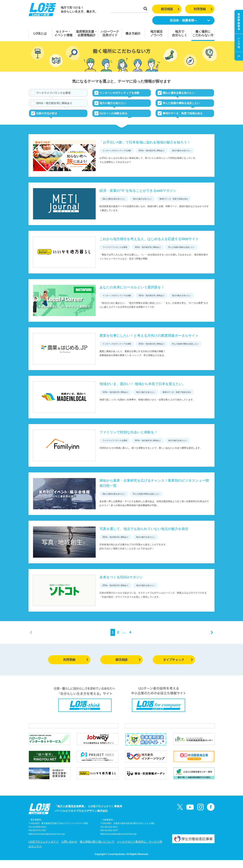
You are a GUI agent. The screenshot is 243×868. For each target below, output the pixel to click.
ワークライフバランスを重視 (53, 93)
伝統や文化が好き (47, 113)
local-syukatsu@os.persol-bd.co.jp (49, 842)
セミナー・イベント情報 (63, 33)
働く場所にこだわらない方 (203, 33)
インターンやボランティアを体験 (119, 93)
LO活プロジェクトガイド (44, 850)
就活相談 (170, 9)
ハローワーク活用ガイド (110, 33)
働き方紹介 (133, 33)
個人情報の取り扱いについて (97, 850)
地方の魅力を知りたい (113, 103)
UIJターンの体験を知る (114, 113)
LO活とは (40, 33)
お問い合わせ (69, 850)
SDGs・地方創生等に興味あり (54, 103)
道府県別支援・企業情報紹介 (87, 33)
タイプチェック (178, 660)
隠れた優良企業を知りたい (179, 93)
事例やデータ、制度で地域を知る (183, 113)
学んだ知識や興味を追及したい (181, 103)
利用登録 (203, 9)
